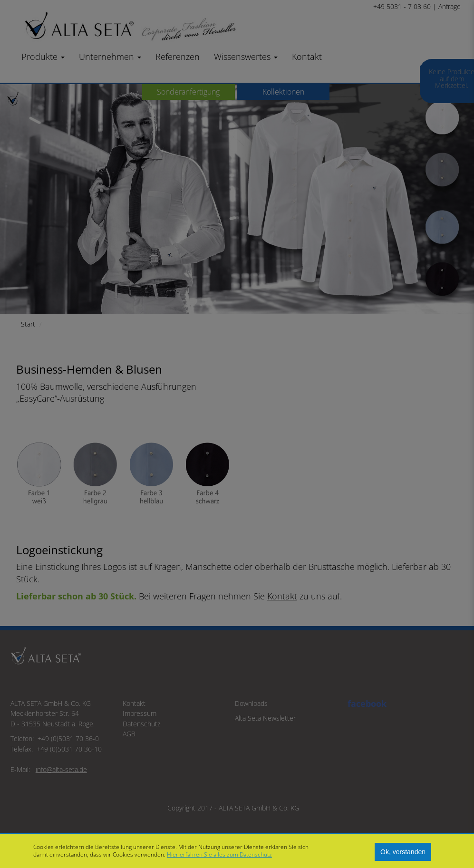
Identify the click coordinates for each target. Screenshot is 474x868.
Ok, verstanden (403, 852)
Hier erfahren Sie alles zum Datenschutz (219, 854)
